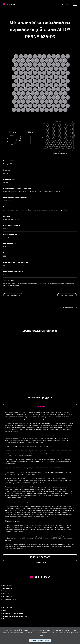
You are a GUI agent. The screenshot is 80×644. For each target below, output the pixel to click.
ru (63, 5)
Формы (6, 594)
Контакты (7, 619)
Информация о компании (13, 613)
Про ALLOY (8, 608)
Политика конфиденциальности (16, 616)
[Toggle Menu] (75, 5)
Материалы (8, 588)
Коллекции (7, 585)
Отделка (6, 591)
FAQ (5, 610)
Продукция (8, 597)
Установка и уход (10, 599)
